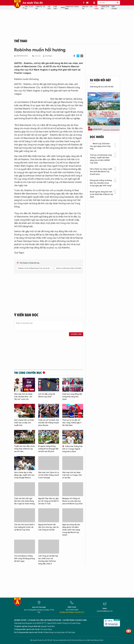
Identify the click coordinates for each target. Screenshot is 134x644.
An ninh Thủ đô (33, 3)
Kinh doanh (114, 8)
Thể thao (96, 8)
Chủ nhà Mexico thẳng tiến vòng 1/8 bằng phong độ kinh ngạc (24, 559)
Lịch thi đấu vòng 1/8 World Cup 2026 (47, 395)
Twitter (78, 56)
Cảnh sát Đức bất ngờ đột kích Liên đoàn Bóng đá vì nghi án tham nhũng (24, 501)
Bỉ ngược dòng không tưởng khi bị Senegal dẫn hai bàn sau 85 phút (48, 449)
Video (63, 8)
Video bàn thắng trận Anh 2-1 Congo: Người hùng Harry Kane (72, 449)
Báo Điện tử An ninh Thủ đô (17, 4)
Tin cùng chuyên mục (28, 373)
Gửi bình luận (76, 334)
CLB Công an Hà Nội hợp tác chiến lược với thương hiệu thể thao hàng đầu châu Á (48, 560)
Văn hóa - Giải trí (87, 8)
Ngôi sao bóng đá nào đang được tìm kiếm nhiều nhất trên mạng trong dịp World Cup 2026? (71, 530)
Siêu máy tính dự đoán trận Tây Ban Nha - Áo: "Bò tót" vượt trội (23, 397)
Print (82, 56)
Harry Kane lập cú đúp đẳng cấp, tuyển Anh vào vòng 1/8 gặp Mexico (24, 475)
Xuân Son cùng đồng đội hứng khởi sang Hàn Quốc (72, 397)
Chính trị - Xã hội (40, 8)
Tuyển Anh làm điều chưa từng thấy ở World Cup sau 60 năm (24, 449)
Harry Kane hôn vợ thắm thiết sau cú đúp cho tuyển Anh (24, 423)
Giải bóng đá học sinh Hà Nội (102, 87)
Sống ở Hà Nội (105, 8)
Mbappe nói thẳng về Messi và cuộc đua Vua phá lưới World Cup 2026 (72, 501)
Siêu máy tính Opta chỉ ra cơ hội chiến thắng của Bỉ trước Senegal (49, 475)
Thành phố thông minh (72, 8)
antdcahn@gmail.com (105, 611)
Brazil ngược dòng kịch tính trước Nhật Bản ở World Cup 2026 (101, 194)
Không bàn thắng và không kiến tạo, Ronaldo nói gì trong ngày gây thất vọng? (101, 183)
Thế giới (49, 8)
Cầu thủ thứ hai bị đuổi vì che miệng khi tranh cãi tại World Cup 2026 (24, 527)
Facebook (74, 56)
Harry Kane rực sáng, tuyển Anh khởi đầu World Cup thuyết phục (101, 172)
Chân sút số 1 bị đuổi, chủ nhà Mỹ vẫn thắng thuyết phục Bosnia (49, 423)
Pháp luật (55, 8)
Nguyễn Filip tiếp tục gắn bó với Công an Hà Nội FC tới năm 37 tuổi (49, 501)
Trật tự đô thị (29, 8)
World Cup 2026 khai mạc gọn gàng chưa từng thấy (100, 146)
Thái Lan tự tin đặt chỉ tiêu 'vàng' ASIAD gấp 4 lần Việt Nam (72, 423)
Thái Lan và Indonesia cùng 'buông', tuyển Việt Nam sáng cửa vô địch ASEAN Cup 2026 (101, 159)
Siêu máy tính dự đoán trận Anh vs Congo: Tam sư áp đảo (72, 475)
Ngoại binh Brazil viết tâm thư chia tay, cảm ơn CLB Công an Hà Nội (48, 527)
